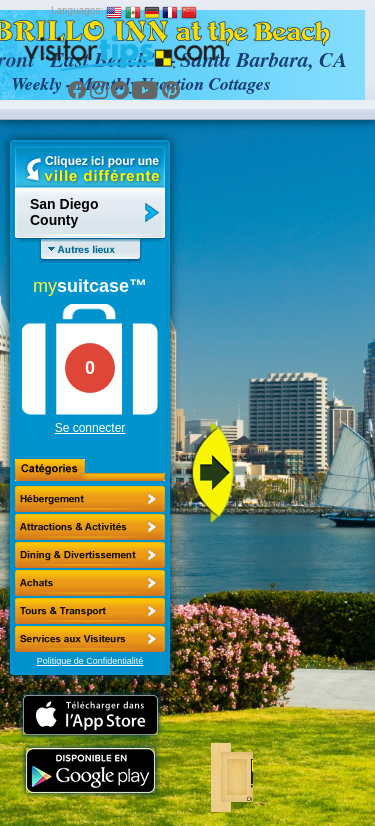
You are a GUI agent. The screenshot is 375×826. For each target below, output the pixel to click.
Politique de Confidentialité (90, 661)
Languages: (77, 10)
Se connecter (90, 428)
